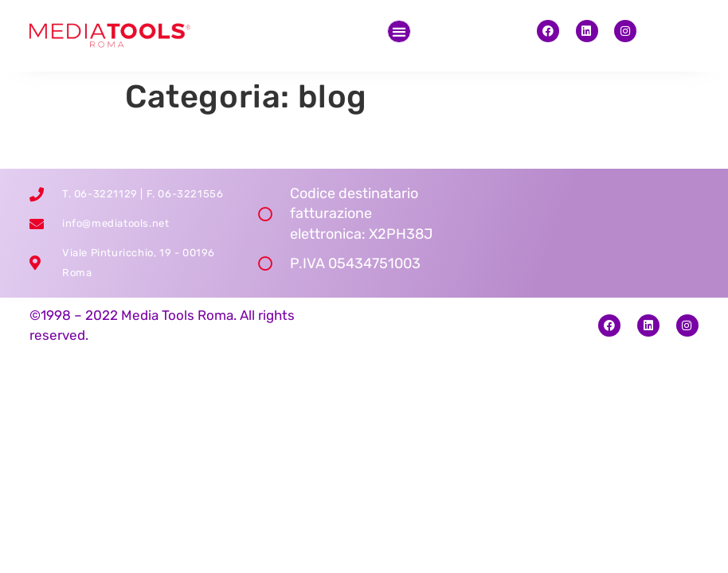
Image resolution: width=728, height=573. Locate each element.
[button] (399, 31)
